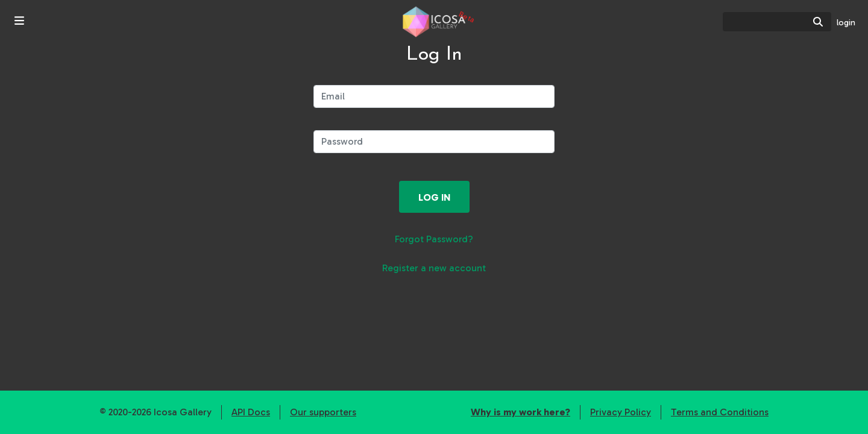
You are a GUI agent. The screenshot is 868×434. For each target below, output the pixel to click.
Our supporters (323, 412)
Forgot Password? (434, 239)
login (846, 23)
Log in (434, 197)
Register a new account (434, 268)
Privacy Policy (621, 412)
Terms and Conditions (720, 412)
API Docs (251, 412)
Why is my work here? (520, 412)
